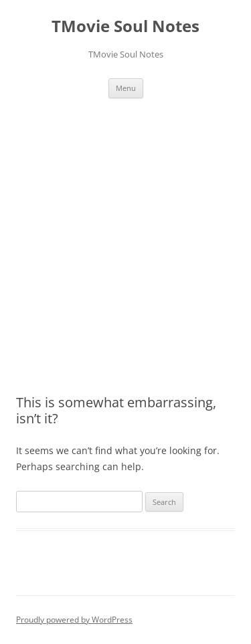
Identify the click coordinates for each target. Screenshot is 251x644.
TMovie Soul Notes (125, 26)
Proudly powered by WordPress (74, 620)
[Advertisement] (125, 230)
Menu (126, 88)
